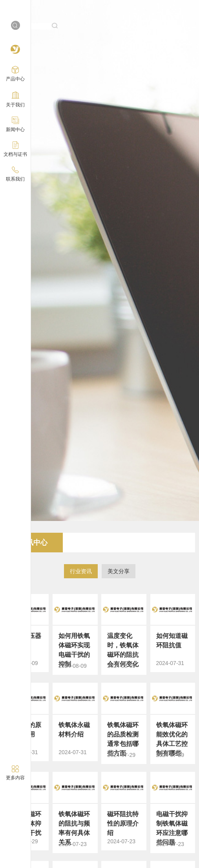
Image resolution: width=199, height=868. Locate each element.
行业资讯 (81, 571)
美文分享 (119, 571)
